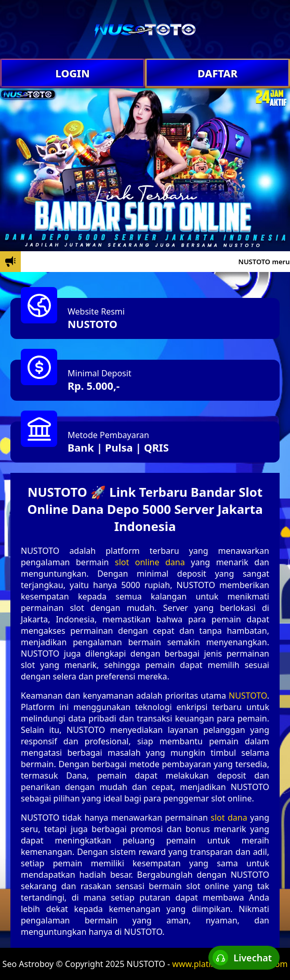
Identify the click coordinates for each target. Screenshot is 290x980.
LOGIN (72, 73)
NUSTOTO (93, 324)
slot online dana (150, 562)
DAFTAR (217, 73)
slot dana (229, 818)
